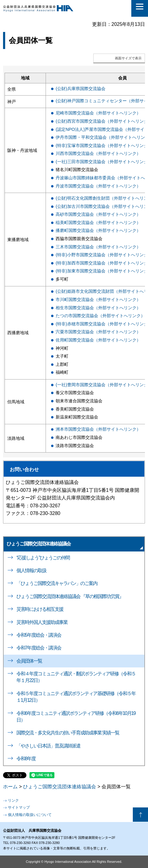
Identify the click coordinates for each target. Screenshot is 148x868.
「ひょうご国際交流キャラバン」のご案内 (57, 583)
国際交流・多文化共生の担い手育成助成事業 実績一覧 (68, 733)
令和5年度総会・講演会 (39, 635)
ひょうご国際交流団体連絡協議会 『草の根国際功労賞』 (70, 596)
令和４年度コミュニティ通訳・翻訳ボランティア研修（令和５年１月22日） (76, 677)
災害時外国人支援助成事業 (42, 622)
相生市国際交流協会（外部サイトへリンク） (98, 308)
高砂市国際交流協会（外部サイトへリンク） (98, 214)
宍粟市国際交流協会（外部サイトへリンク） (98, 332)
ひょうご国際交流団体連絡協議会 (39, 544)
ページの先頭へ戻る (140, 815)
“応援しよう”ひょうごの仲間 (43, 558)
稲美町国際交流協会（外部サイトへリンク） (98, 222)
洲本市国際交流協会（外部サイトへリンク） (98, 429)
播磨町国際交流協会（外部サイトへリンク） (98, 230)
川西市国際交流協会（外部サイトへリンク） (98, 153)
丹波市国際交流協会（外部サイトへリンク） (98, 186)
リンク (13, 800)
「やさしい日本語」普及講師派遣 (48, 746)
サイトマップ (19, 807)
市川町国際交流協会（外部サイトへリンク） (98, 299)
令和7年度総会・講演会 (39, 648)
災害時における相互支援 (40, 609)
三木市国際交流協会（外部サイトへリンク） (98, 247)
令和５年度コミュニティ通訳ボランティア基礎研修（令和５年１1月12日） (76, 697)
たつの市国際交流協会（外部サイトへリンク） (100, 316)
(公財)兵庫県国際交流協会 (80, 89)
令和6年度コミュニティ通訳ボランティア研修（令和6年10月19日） (76, 717)
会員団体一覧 (29, 661)
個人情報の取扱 (31, 570)
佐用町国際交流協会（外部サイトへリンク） (98, 340)
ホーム (10, 787)
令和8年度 (26, 759)
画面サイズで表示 (128, 58)
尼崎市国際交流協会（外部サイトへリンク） (98, 113)
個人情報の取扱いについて (30, 815)
